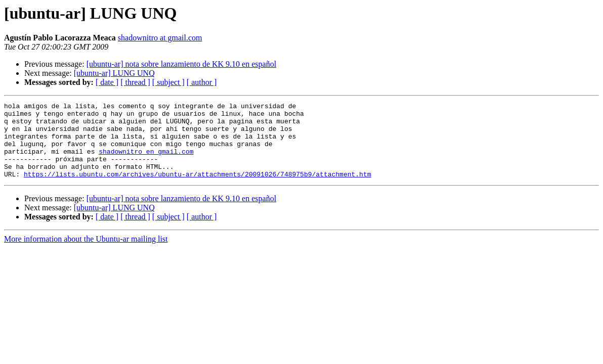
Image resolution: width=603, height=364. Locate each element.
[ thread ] (135, 82)
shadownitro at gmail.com (160, 38)
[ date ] (107, 82)
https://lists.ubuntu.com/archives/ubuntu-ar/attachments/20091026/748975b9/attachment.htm (197, 189)
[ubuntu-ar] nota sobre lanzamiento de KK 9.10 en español (181, 64)
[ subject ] (168, 82)
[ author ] (202, 82)
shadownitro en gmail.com (146, 162)
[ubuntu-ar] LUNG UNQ (114, 73)
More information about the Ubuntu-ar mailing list (86, 254)
